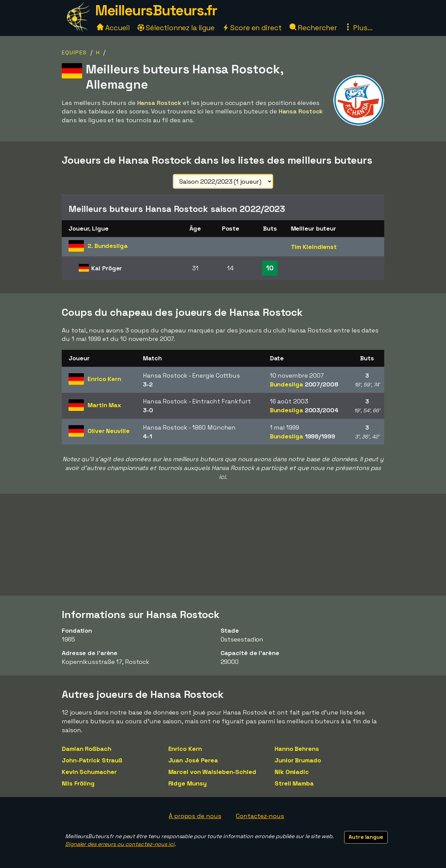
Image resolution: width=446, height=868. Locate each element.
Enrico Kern (185, 749)
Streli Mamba (294, 783)
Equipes (74, 52)
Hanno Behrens (297, 749)
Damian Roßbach (87, 749)
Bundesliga (304, 384)
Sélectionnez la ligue (176, 28)
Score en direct (252, 28)
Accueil (113, 28)
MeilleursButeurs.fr (156, 10)
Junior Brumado (298, 760)
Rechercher (313, 28)
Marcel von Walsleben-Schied (212, 772)
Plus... (358, 28)
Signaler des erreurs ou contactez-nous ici (120, 844)
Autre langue (366, 837)
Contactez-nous (260, 816)
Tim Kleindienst (314, 247)
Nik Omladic (292, 772)
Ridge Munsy (188, 783)
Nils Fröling (78, 783)
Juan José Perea (193, 760)
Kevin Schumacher (89, 772)
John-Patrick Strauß (92, 760)
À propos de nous (195, 816)
